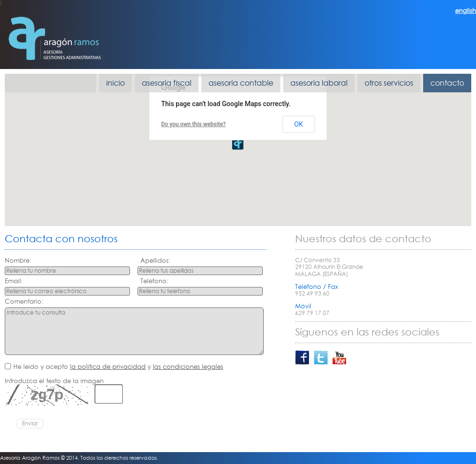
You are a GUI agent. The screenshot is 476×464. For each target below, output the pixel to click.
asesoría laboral (319, 83)
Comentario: (24, 301)
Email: (14, 281)
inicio (115, 83)
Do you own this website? (194, 124)
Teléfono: (154, 281)
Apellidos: (155, 261)
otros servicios (389, 83)
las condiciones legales (188, 366)
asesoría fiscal (167, 83)
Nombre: (18, 261)
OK (298, 124)
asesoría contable (241, 83)
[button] (238, 143)
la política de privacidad (108, 366)
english (466, 10)
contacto (447, 83)
